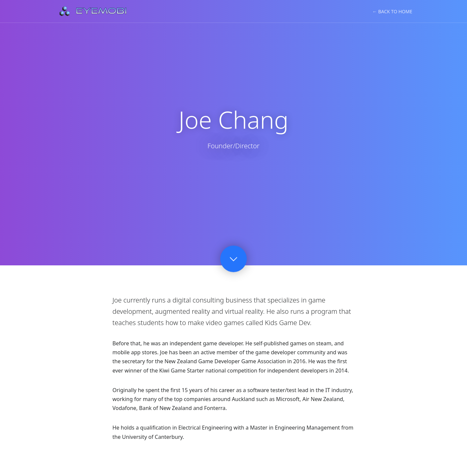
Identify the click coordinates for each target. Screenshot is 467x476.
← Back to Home (392, 11)
